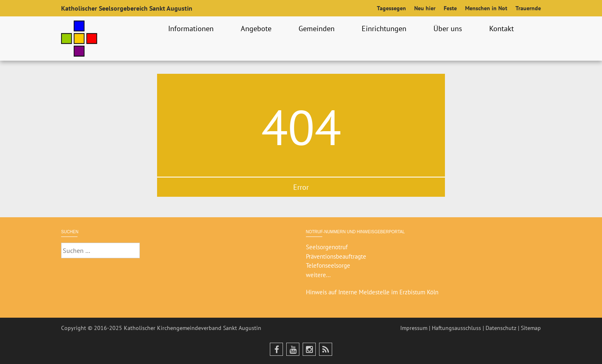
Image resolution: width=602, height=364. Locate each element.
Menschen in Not (486, 8)
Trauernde (528, 8)
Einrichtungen (385, 28)
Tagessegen (391, 8)
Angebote (257, 28)
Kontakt (503, 28)
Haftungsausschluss (456, 328)
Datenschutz (501, 328)
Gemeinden (318, 28)
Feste (450, 8)
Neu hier (425, 8)
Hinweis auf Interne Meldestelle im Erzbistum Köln (372, 292)
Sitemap (531, 328)
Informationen (192, 28)
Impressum (414, 328)
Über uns (449, 28)
